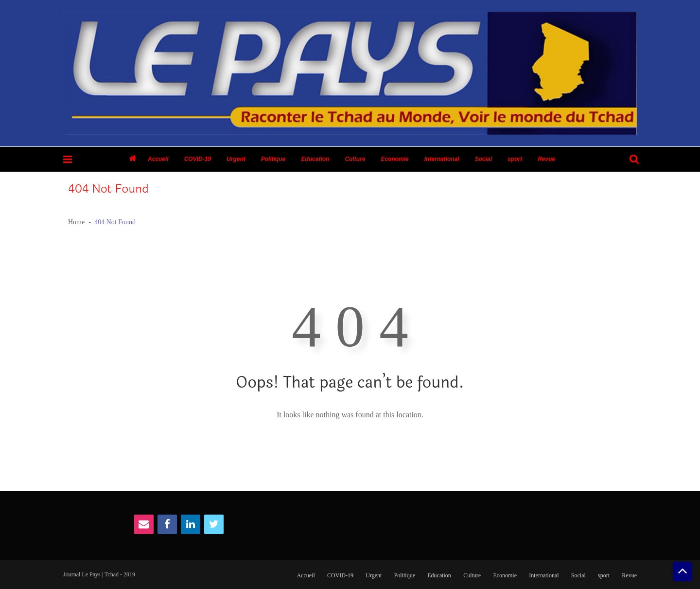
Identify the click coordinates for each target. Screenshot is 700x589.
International (442, 159)
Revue (546, 159)
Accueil (158, 159)
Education (315, 159)
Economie (394, 159)
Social (483, 159)
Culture (355, 159)
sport (515, 159)
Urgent (236, 159)
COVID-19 (198, 159)
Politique (273, 159)
